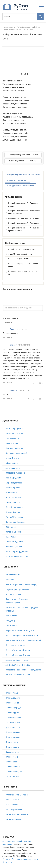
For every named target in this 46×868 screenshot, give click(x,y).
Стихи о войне (12, 762)
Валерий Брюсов (13, 532)
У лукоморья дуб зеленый (17, 589)
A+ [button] (26, 74)
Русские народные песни (17, 795)
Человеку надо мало (15, 645)
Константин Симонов (15, 522)
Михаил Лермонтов (14, 434)
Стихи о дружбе (13, 713)
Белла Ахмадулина (14, 542)
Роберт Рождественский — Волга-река (24, 223)
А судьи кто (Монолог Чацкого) (20, 631)
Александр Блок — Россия (18, 660)
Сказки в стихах (13, 777)
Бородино (10, 580)
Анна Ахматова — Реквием (18, 665)
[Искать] (40, 17)
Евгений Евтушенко (14, 517)
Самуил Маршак (13, 502)
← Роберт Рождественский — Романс (23, 155)
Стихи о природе (13, 708)
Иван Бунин (11, 527)
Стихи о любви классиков (18, 180)
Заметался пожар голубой (18, 675)
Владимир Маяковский (16, 453)
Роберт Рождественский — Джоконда (23, 218)
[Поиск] (19, 17)
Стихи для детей (13, 698)
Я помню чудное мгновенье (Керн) (21, 585)
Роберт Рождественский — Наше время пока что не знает (24, 212)
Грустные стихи (13, 727)
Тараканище (11, 626)
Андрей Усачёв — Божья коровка (22, 249)
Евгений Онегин (13, 575)
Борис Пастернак (13, 497)
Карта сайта (7, 862)
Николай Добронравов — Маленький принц (23, 265)
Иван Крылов (12, 443)
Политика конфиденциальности (25, 859)
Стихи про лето (12, 747)
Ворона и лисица (13, 594)
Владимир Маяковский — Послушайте (23, 670)
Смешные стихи (13, 752)
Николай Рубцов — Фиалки (19, 259)
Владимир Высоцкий (15, 473)
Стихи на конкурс (14, 772)
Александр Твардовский (17, 552)
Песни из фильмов (14, 819)
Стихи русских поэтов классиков (20, 186)
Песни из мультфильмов (17, 814)
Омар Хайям (11, 537)
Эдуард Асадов (13, 512)
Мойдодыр (10, 621)
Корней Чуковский (14, 507)
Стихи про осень (13, 732)
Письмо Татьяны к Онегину (18, 650)
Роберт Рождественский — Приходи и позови (23, 204)
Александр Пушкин (14, 429)
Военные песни (12, 800)
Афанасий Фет (12, 463)
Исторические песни (15, 805)
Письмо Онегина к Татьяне (18, 655)
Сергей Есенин (12, 439)
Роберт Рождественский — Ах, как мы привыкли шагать (23, 229)
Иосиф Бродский (13, 478)
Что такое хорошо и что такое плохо (22, 635)
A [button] (18, 74)
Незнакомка (11, 616)
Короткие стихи (13, 723)
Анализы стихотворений (12, 841)
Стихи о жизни (12, 703)
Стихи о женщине (13, 718)
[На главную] (17, 10)
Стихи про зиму (13, 737)
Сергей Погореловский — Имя (20, 254)
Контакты (7, 859)
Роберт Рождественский (17, 556)
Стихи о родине (13, 767)
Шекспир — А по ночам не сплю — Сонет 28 (24, 273)
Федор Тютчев (12, 458)
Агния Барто (11, 493)
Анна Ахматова (13, 468)
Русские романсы (14, 809)
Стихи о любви (12, 693)
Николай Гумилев (14, 547)
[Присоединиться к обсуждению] (23, 308)
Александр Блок (13, 488)
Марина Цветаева (14, 483)
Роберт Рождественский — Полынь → (23, 161)
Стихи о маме (12, 757)
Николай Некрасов (14, 448)
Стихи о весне (12, 742)
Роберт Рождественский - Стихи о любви (24, 175)
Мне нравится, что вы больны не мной (23, 640)
